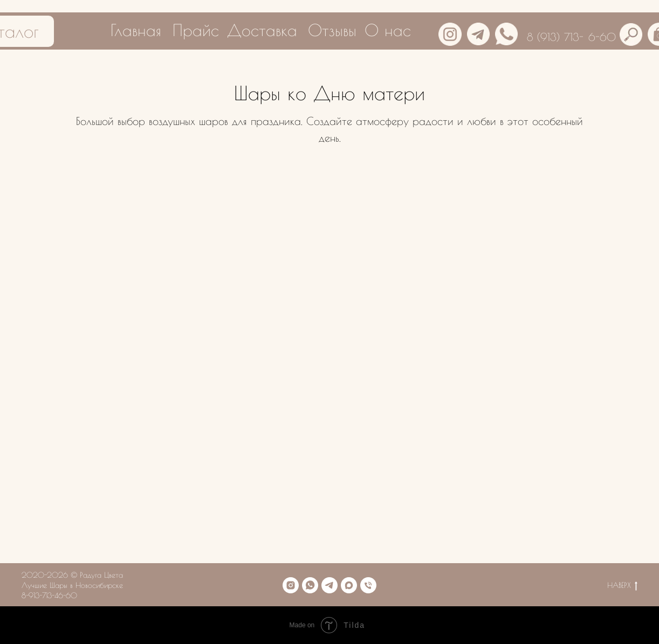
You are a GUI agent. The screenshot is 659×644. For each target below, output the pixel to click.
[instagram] (291, 585)
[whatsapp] (310, 585)
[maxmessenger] (349, 585)
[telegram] (329, 585)
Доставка (262, 30)
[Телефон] (368, 585)
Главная (136, 30)
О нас (388, 30)
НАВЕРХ (622, 586)
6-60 (602, 37)
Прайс (196, 30)
